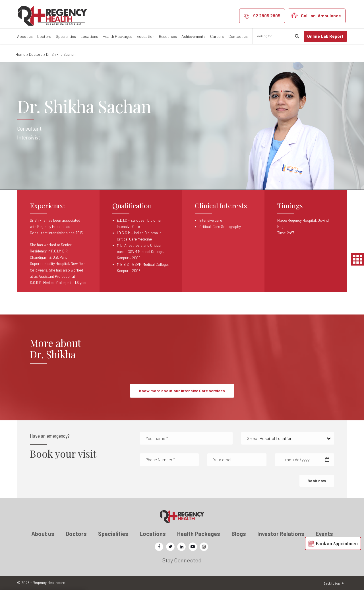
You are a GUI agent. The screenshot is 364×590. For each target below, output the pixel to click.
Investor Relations (281, 534)
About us (25, 36)
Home (20, 54)
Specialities (66, 36)
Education (146, 36)
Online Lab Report (325, 36)
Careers (217, 36)
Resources (168, 36)
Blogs (239, 534)
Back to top (332, 583)
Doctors (44, 36)
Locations (89, 36)
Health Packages (117, 36)
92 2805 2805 (267, 16)
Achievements (194, 36)
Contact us (238, 36)
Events (324, 534)
